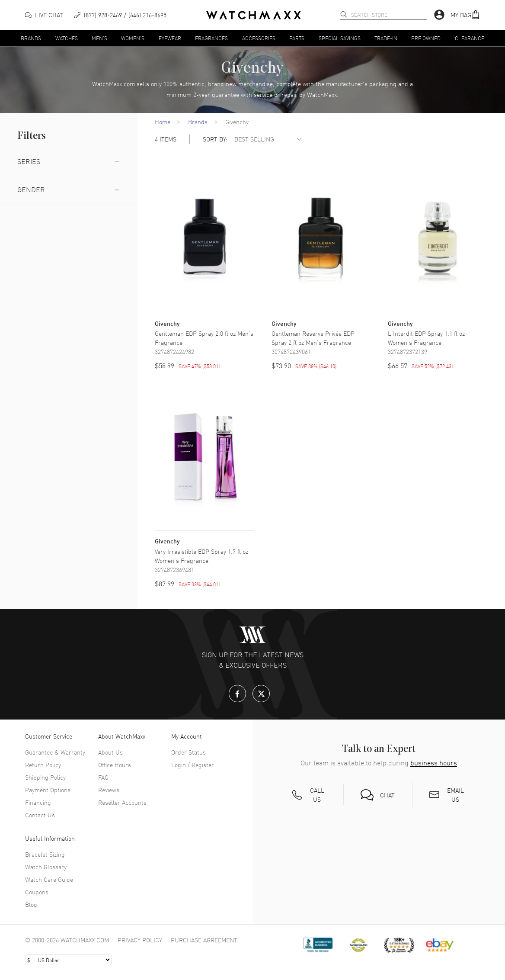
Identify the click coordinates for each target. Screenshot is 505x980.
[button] (465, 15)
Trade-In (386, 38)
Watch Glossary (46, 867)
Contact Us (40, 815)
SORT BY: (215, 139)
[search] (344, 14)
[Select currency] (68, 960)
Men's (99, 38)
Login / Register (193, 765)
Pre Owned (426, 38)
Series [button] (69, 161)
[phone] (120, 15)
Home (163, 122)
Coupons (37, 892)
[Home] (254, 15)
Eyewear (170, 38)
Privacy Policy (140, 940)
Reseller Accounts (122, 802)
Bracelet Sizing (45, 854)
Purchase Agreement (204, 940)
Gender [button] (69, 189)
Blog (31, 904)
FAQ (103, 777)
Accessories (259, 38)
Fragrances (211, 38)
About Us (110, 752)
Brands (31, 38)
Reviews (109, 790)
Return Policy (43, 765)
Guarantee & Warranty (55, 752)
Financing (38, 802)
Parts (297, 38)
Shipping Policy (45, 777)
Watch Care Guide (49, 879)
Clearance (470, 38)
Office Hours (115, 765)
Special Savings (340, 38)
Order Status (189, 752)
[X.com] (261, 694)
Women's (133, 38)
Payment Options (48, 790)
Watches (67, 38)
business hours (434, 763)
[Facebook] (237, 694)
